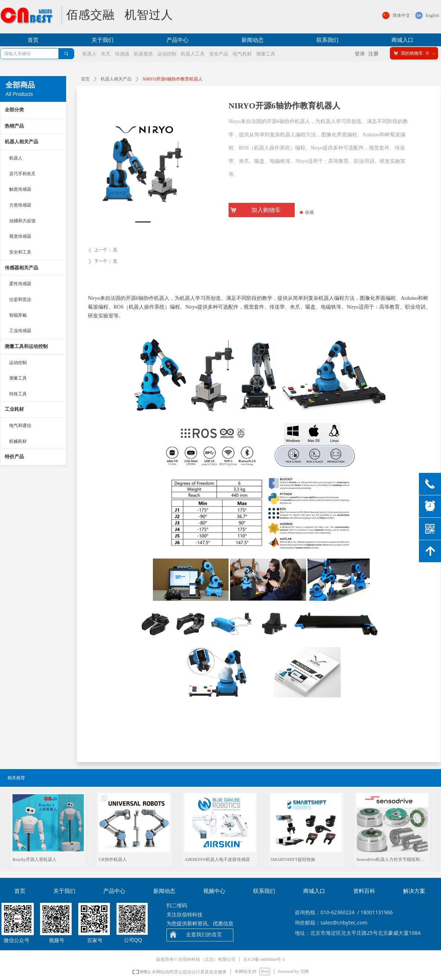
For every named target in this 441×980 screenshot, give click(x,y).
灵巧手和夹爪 (22, 174)
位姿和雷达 (20, 299)
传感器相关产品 (21, 268)
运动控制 (18, 363)
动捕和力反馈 (22, 221)
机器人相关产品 (116, 79)
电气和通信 (20, 426)
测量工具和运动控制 (26, 346)
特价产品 (14, 457)
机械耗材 (18, 441)
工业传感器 (20, 331)
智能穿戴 (18, 315)
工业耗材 (14, 409)
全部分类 (14, 110)
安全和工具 (20, 252)
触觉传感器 (20, 189)
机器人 (16, 158)
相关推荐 (16, 778)
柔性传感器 (20, 284)
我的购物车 (412, 53)
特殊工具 (18, 394)
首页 (85, 79)
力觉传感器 (20, 205)
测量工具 (18, 378)
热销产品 (14, 126)
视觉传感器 (20, 236)
